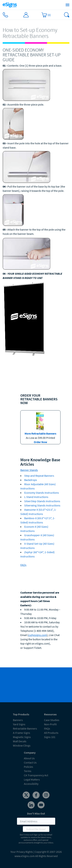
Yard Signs (19, 724)
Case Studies (52, 720)
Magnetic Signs (22, 737)
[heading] (36, 33)
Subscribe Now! (36, 829)
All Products (51, 733)
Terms (28, 771)
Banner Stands (29, 470)
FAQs (23, 565)
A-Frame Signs (21, 733)
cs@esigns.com (38, 635)
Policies (28, 767)
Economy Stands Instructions (42, 493)
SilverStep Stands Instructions (42, 501)
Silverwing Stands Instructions (42, 505)
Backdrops (31, 480)
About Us (29, 758)
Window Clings (22, 745)
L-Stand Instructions (36, 497)
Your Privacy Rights (22, 852)
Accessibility (31, 784)
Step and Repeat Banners (39, 476)
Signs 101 (50, 737)
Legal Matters (32, 779)
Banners (18, 720)
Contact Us (30, 762)
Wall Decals (20, 741)
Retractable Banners (25, 728)
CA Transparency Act (36, 775)
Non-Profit (50, 724)
